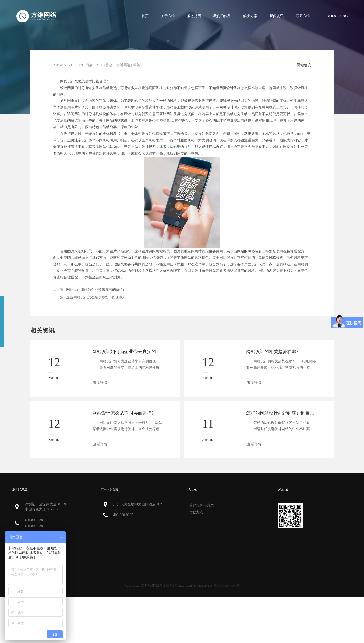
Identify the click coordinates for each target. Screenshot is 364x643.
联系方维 (303, 16)
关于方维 (168, 16)
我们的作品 (222, 16)
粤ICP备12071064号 (226, 586)
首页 (145, 16)
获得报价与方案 (201, 505)
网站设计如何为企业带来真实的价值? (95, 290)
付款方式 (196, 512)
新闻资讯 (277, 16)
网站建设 (304, 65)
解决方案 (250, 16)
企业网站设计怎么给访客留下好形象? (95, 297)
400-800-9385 (35, 520)
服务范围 (194, 16)
